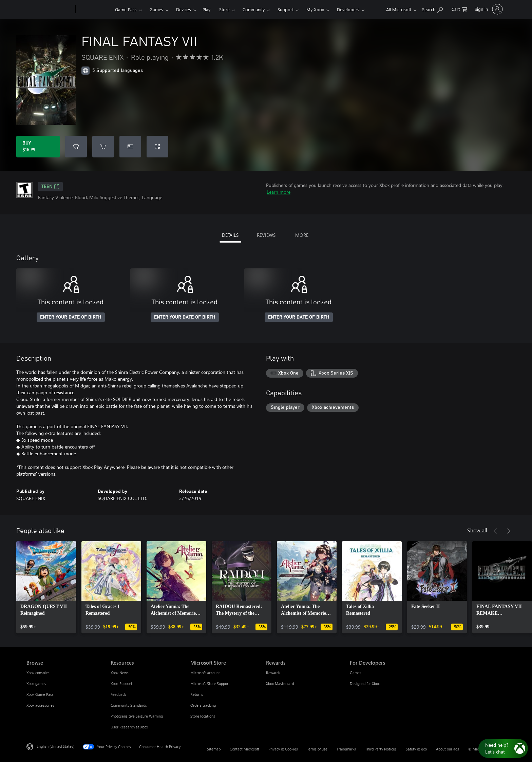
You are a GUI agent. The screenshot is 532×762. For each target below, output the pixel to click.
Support (286, 9)
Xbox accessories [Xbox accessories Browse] (40, 705)
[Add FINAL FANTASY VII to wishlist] (76, 147)
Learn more (279, 192)
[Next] (509, 531)
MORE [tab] (302, 235)
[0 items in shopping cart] (459, 9)
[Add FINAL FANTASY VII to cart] (103, 147)
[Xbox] (94, 9)
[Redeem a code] (157, 147)
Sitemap (214, 749)
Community (254, 9)
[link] (46, 587)
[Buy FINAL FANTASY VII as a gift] (130, 147)
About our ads (448, 749)
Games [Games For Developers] (356, 673)
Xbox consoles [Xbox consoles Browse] (38, 673)
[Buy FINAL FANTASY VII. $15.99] (38, 147)
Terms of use (317, 749)
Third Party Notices (381, 749)
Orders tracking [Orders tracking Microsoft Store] (203, 705)
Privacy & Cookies (283, 749)
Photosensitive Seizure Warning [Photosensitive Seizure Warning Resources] (137, 716)
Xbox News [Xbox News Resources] (120, 673)
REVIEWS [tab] (266, 235)
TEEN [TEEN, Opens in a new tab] (50, 187)
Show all (477, 530)
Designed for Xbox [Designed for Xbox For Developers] (365, 683)
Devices (184, 9)
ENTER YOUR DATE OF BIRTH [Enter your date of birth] (71, 317)
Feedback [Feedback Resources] (118, 694)
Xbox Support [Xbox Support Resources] (121, 683)
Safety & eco (416, 749)
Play (206, 9)
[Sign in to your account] (488, 9)
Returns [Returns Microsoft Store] (197, 694)
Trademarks (346, 749)
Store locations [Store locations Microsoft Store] (203, 716)
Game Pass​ (126, 9)
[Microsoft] (50, 9)
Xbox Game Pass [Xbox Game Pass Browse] (40, 694)
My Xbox (315, 9)
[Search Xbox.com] (432, 9)
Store (224, 9)
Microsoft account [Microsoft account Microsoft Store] (205, 673)
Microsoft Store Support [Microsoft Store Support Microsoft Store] (210, 683)
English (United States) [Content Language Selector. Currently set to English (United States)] (55, 746)
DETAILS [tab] (230, 235)
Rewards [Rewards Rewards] (273, 673)
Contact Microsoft (244, 749)
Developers (348, 9)
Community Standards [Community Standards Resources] (129, 705)
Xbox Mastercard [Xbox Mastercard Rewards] (280, 683)
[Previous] (495, 531)
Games (156, 9)
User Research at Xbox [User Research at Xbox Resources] (129, 727)
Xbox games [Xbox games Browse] (36, 683)
